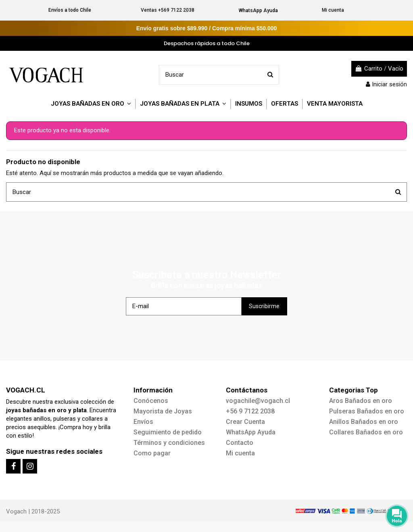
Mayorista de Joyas (163, 411)
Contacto (240, 443)
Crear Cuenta (245, 422)
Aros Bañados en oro (361, 401)
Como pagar (152, 453)
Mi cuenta (333, 10)
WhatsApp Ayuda (258, 10)
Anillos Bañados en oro (364, 422)
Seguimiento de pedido (168, 432)
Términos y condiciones (169, 443)
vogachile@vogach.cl (258, 401)
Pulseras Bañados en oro (367, 411)
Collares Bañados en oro (366, 432)
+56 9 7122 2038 (250, 411)
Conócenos (151, 401)
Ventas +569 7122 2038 (168, 10)
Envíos (143, 422)
